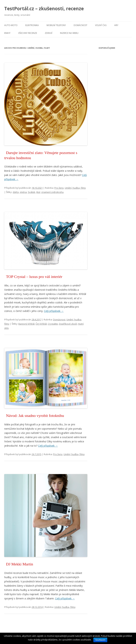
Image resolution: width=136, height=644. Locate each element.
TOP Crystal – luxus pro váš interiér (34, 277)
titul (38, 192)
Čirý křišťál (41, 324)
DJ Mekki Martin (20, 564)
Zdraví (49, 33)
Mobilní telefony (56, 25)
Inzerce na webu (69, 33)
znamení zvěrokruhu (52, 192)
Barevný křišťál (26, 324)
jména (23, 192)
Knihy (7, 33)
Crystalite (53, 324)
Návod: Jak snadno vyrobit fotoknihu (35, 416)
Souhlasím (100, 640)
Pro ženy (59, 188)
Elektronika (32, 25)
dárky (16, 192)
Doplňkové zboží (68, 324)
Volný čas (101, 25)
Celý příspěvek (54, 311)
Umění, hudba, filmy (75, 188)
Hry (116, 25)
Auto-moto (11, 25)
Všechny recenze (28, 33)
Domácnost (80, 25)
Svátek (32, 192)
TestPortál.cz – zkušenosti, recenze (44, 8)
